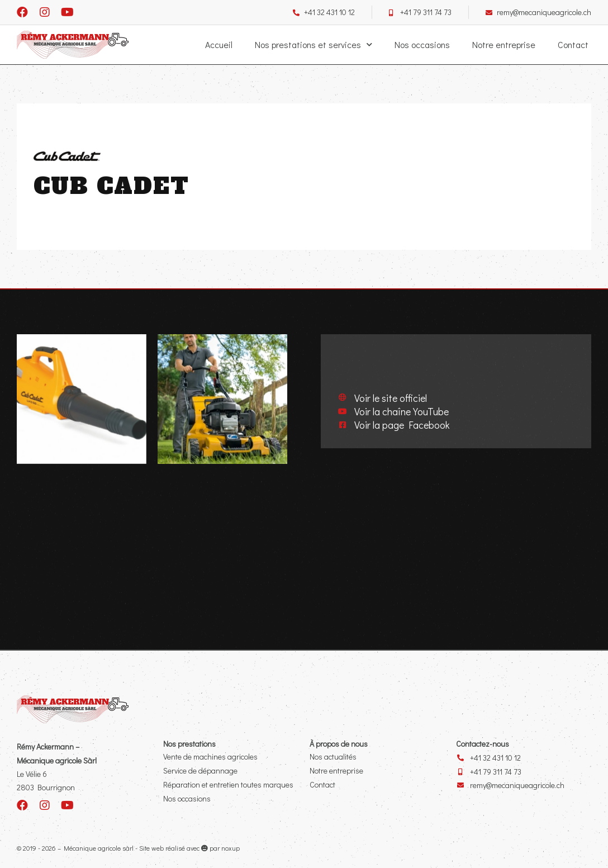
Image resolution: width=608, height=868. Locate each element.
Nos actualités (333, 756)
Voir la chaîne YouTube (402, 411)
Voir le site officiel (391, 397)
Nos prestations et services (313, 45)
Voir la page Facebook (402, 424)
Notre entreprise (504, 44)
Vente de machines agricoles (210, 756)
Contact (573, 44)
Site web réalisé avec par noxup (189, 847)
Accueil (219, 44)
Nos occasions (422, 44)
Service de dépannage (200, 770)
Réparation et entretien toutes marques (228, 784)
